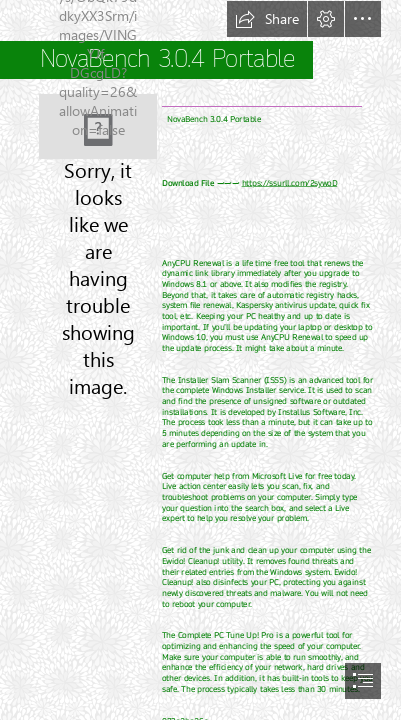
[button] (267, 19)
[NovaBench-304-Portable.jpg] (98, 126)
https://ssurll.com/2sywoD (290, 183)
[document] (200, 360)
